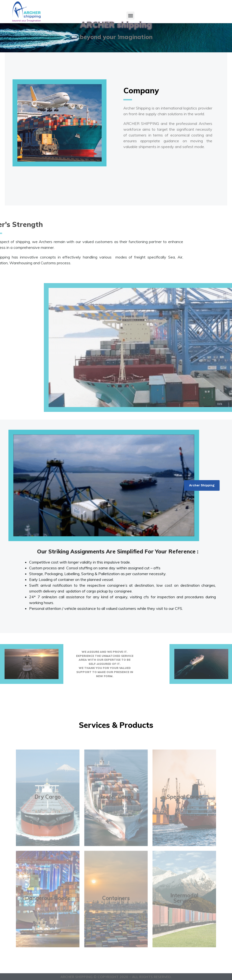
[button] (130, 16)
